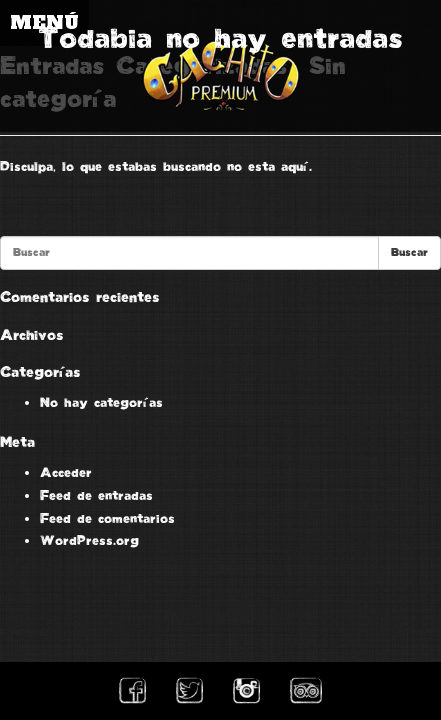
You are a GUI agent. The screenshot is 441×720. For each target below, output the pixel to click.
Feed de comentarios (107, 519)
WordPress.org (89, 541)
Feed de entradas (96, 496)
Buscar (409, 252)
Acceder (66, 473)
